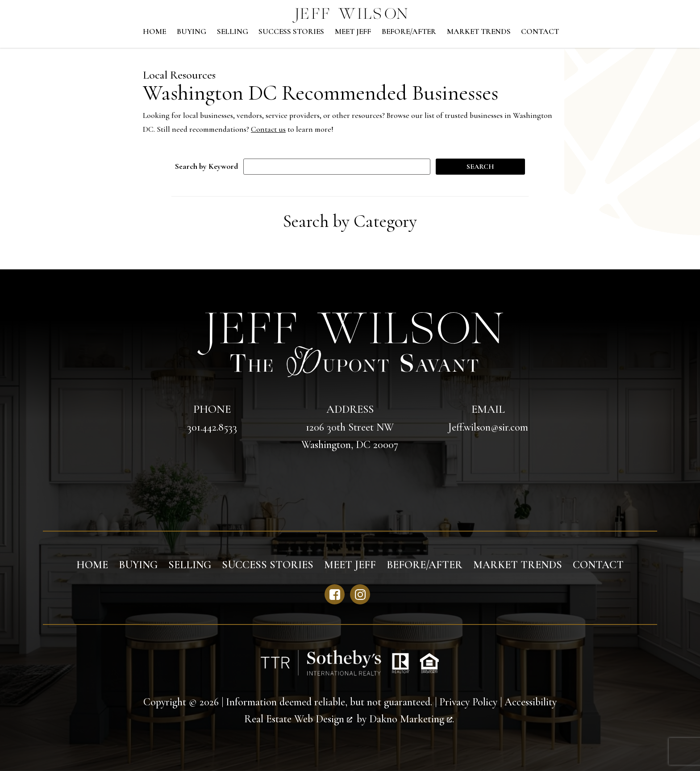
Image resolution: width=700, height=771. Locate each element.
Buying (192, 32)
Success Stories (291, 32)
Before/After (409, 32)
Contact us (268, 129)
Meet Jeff (353, 32)
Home (154, 32)
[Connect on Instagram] (360, 594)
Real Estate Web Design (298, 719)
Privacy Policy (468, 702)
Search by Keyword (206, 166)
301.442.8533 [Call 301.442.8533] (212, 427)
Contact (540, 32)
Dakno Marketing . (412, 719)
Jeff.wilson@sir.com (488, 427)
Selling (233, 32)
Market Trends (479, 32)
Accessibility (531, 702)
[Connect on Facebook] (335, 594)
